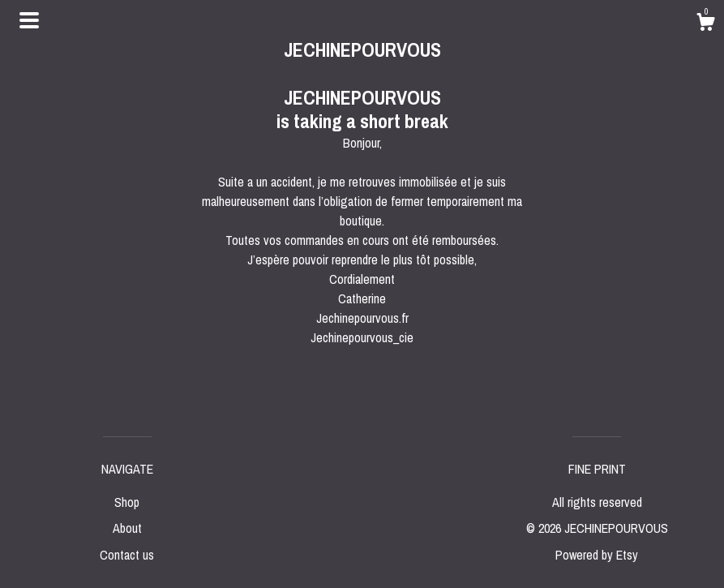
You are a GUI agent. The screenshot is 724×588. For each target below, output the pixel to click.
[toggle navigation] (29, 20)
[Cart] (705, 24)
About (127, 528)
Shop (127, 502)
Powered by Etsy (597, 555)
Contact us (127, 555)
